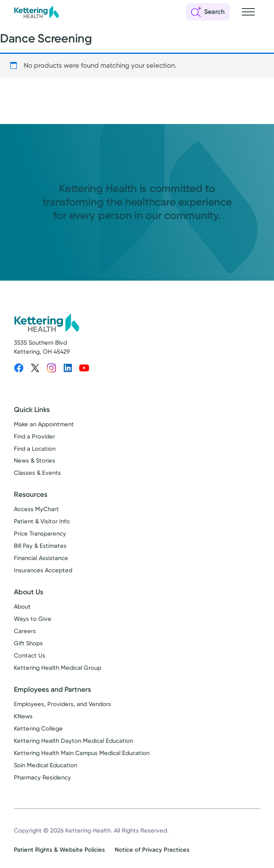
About (22, 607)
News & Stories (35, 461)
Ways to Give (33, 619)
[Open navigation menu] (248, 12)
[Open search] (208, 12)
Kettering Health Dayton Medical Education (74, 741)
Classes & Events (37, 473)
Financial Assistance (41, 558)
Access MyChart (36, 509)
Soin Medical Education (46, 765)
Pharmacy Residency (42, 777)
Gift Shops (28, 643)
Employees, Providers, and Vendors (62, 704)
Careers (25, 631)
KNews (23, 716)
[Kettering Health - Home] (36, 12)
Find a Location (35, 449)
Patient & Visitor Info (42, 521)
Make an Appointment (44, 424)
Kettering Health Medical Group (58, 668)
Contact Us (30, 655)
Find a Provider (35, 436)
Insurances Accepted (43, 570)
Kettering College (38, 728)
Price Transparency (40, 534)
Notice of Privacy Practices (152, 850)
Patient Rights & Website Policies (59, 850)
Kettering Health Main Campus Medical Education (82, 753)
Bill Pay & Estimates (40, 546)
